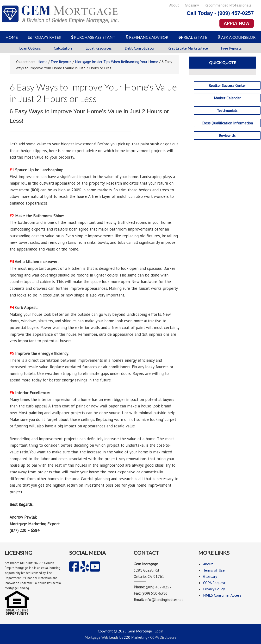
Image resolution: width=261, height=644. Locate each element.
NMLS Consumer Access (222, 595)
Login (159, 631)
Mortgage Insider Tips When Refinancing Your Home (117, 62)
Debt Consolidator (140, 48)
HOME (12, 37)
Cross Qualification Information (227, 123)
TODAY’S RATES (44, 37)
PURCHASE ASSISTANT (93, 37)
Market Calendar (227, 98)
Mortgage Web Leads (102, 637)
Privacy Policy (214, 589)
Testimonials (227, 110)
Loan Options (30, 48)
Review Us (227, 135)
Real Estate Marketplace (188, 48)
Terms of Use (214, 570)
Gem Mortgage (60, 16)
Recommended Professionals (228, 5)
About (174, 5)
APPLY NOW (237, 23)
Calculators (63, 48)
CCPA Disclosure (163, 637)
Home (42, 62)
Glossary (192, 5)
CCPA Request (214, 583)
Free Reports (231, 48)
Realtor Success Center (227, 85)
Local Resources (99, 48)
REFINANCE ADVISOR (147, 37)
